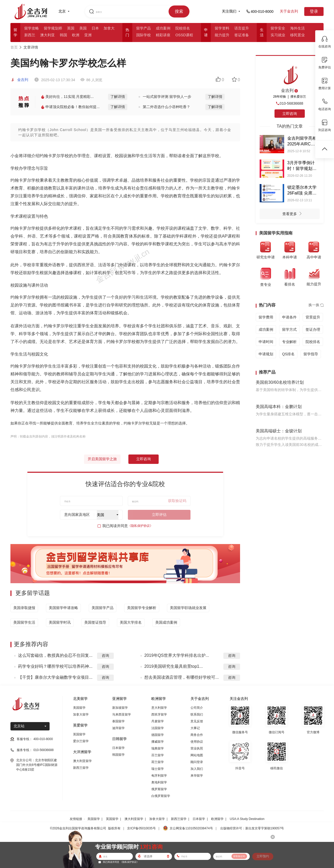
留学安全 (278, 28)
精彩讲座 (163, 35)
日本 (95, 28)
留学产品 (144, 28)
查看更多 (293, 214)
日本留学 (118, 748)
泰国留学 (118, 721)
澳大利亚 (47, 35)
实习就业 (278, 35)
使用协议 (197, 742)
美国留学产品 (103, 608)
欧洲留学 (217, 819)
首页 (14, 47)
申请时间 (266, 342)
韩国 (63, 35)
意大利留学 (159, 708)
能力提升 (222, 35)
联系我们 (197, 715)
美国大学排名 (131, 622)
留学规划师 (53, 28)
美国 (83, 28)
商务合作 (197, 735)
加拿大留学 (81, 715)
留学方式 (289, 329)
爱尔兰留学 (81, 741)
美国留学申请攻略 (63, 608)
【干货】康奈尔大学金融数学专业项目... (55, 677)
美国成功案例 (166, 622)
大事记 (195, 728)
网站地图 (197, 755)
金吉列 (19, 80)
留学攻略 (32, 28)
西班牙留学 (159, 715)
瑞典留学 (158, 748)
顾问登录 (197, 762)
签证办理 (313, 329)
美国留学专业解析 (142, 608)
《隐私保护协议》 (140, 526)
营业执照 (197, 748)
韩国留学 (118, 755)
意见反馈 (197, 721)
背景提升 (313, 317)
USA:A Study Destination (247, 819)
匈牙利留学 (159, 776)
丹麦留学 (158, 721)
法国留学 (158, 728)
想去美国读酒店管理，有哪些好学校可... (181, 677)
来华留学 (197, 776)
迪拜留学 (118, 728)
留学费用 (266, 317)
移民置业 (297, 35)
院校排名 (183, 28)
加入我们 (197, 769)
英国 (71, 28)
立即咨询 (144, 459)
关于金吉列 (289, 11)
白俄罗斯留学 (161, 796)
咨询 (105, 656)
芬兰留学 (158, 755)
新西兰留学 (81, 768)
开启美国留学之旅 (102, 459)
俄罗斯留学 (159, 789)
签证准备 (242, 35)
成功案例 (163, 28)
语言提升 (242, 28)
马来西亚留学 (122, 715)
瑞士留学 (158, 769)
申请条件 (289, 317)
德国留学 (158, 735)
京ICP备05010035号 (141, 828)
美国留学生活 (24, 622)
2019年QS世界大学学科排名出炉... (177, 655)
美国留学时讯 (60, 622)
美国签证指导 (95, 622)
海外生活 (297, 28)
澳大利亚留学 (82, 761)
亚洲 (88, 35)
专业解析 (289, 342)
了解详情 (118, 97)
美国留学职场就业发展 (188, 608)
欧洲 (76, 35)
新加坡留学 (120, 708)
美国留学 (79, 708)
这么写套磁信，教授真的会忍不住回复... (55, 655)
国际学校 (144, 35)
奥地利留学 (159, 782)
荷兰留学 (158, 762)
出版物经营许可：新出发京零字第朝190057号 (252, 828)
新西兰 (30, 35)
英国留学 (79, 734)
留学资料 (222, 28)
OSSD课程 (184, 35)
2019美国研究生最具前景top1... (174, 666)
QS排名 (288, 354)
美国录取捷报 (24, 608)
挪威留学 (158, 742)
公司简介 (197, 708)
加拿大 (109, 28)
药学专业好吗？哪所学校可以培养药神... (55, 666)
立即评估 (159, 515)
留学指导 (311, 354)
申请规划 (266, 354)
